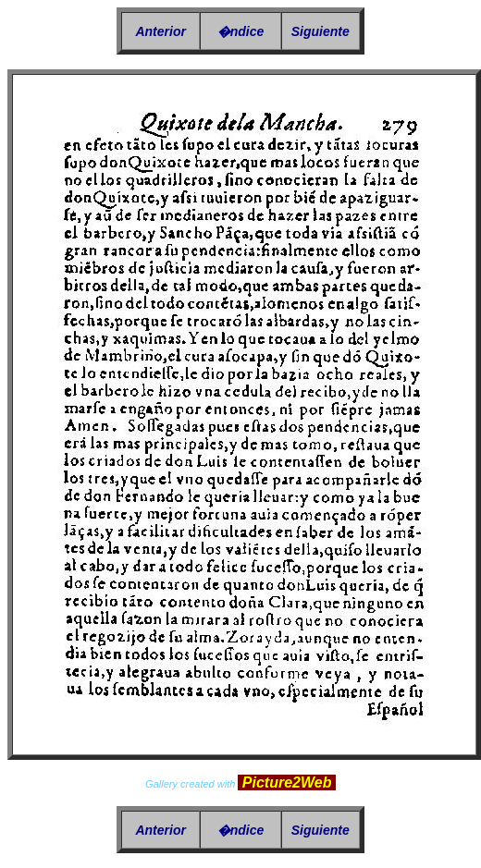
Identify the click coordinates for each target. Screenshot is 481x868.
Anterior (160, 31)
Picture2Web (287, 782)
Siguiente (321, 31)
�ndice (241, 31)
